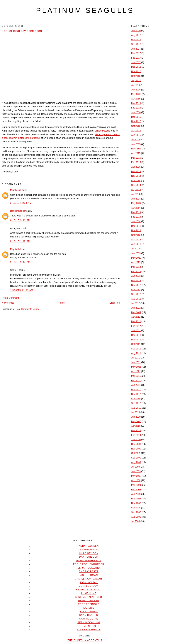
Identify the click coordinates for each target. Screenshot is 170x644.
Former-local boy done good (22, 31)
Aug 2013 (136, 244)
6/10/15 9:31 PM (20, 220)
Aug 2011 (136, 353)
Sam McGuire (89, 619)
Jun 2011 (136, 362)
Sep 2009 (136, 458)
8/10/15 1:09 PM (20, 241)
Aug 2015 (136, 135)
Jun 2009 (136, 471)
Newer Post (8, 303)
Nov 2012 (136, 285)
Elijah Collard (89, 568)
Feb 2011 (136, 381)
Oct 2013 (136, 235)
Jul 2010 (136, 412)
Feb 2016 (136, 108)
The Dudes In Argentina (85, 640)
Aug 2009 (136, 462)
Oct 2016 (136, 76)
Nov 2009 (136, 449)
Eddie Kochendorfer (89, 564)
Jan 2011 (136, 385)
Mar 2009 (136, 485)
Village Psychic (102, 131)
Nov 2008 (136, 503)
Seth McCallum (89, 622)
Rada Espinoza (89, 604)
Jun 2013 (136, 253)
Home (62, 303)
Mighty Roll (16, 190)
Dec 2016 (136, 67)
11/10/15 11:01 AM (22, 290)
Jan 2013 (136, 276)
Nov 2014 (136, 176)
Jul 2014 (136, 194)
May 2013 (136, 258)
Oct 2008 (136, 508)
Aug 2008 (136, 517)
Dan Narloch (89, 557)
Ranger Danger (18, 211)
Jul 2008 (136, 521)
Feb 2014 (136, 217)
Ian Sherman (89, 575)
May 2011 (136, 367)
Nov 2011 (136, 340)
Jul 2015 (136, 140)
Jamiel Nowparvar (89, 579)
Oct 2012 (136, 290)
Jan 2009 (136, 494)
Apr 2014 (136, 208)
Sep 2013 (136, 240)
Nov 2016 (136, 71)
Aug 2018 (136, 35)
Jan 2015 (136, 167)
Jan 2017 (136, 62)
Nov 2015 (136, 121)
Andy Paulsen (89, 546)
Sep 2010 (136, 403)
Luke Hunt (89, 593)
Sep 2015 (136, 131)
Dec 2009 (136, 444)
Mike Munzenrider (89, 597)
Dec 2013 (136, 226)
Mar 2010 (136, 430)
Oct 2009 (136, 453)
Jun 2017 (136, 49)
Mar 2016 (136, 103)
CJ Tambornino (89, 550)
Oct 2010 (136, 399)
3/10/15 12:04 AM (21, 203)
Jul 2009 (136, 467)
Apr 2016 (136, 99)
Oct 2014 (136, 181)
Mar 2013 (136, 267)
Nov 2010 (136, 394)
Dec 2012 (136, 281)
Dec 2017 (136, 40)
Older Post (115, 303)
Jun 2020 (136, 31)
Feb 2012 (136, 326)
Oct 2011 (136, 344)
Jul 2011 (136, 358)
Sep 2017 (136, 44)
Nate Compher (89, 601)
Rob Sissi (89, 608)
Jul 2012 (136, 303)
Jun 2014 (136, 199)
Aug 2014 (136, 190)
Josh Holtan (89, 582)
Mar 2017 (136, 53)
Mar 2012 (136, 321)
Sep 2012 (136, 294)
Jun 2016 (136, 90)
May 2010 (136, 421)
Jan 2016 (136, 112)
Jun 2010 (136, 417)
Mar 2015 (136, 158)
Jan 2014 (136, 221)
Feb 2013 (136, 272)
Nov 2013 (136, 230)
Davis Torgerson (89, 561)
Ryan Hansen (89, 615)
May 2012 (136, 312)
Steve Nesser (89, 626)
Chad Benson (89, 553)
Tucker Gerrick (89, 630)
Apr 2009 (136, 480)
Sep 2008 (136, 512)
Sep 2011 (136, 349)
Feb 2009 (136, 490)
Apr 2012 (136, 317)
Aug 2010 (136, 408)
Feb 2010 (136, 435)
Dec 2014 (136, 171)
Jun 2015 (136, 144)
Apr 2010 (136, 426)
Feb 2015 (136, 162)
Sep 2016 (136, 80)
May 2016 (136, 94)
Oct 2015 (136, 126)
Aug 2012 (136, 299)
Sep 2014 (136, 185)
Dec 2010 (136, 390)
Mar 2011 (136, 376)
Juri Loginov (89, 586)
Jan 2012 (136, 330)
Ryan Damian (89, 612)
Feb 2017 (136, 58)
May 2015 (136, 149)
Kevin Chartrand (89, 590)
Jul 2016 (136, 85)
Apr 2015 (136, 153)
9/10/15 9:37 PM (20, 262)
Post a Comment (10, 298)
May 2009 (136, 476)
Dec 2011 (136, 335)
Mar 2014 (136, 212)
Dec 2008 (136, 499)
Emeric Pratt (89, 571)
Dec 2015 (136, 117)
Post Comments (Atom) (28, 309)
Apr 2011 (136, 371)
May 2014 (136, 203)
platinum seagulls (85, 10)
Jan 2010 (136, 440)
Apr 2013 (136, 262)
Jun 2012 (136, 308)
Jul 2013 (136, 249)
